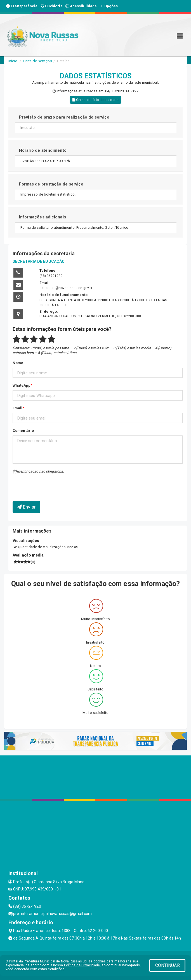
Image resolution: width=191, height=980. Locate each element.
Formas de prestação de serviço (51, 184)
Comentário (23, 431)
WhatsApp (22, 385)
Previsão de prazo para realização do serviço (64, 117)
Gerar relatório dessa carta (95, 100)
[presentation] (45, 483)
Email (18, 408)
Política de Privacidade (82, 965)
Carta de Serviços (38, 61)
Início (13, 61)
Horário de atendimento (43, 150)
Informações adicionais (43, 217)
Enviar (26, 507)
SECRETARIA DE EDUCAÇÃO (39, 261)
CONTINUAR (168, 965)
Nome (18, 363)
